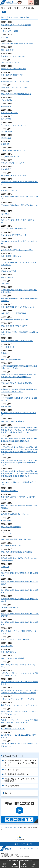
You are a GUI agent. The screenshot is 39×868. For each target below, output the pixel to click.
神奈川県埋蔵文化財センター (12, 256)
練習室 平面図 (7, 277)
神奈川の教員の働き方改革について (14, 326)
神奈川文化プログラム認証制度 (13, 658)
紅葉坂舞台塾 (6, 169)
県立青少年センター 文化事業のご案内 (16, 25)
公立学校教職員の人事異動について (18, 774)
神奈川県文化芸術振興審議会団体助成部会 (17, 552)
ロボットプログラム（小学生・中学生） (16, 640)
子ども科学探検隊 (8, 347)
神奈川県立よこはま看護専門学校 (14, 313)
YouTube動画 (6, 138)
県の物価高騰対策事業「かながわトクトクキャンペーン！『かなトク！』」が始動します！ (20, 763)
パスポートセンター (12, 770)
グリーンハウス (7, 646)
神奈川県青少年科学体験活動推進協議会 (16, 94)
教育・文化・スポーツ (12, 828)
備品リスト (5, 214)
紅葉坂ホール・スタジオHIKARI (13, 56)
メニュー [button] (36, 4)
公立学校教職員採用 (12, 786)
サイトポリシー (33, 844)
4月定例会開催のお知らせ (11, 607)
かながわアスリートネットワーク (14, 175)
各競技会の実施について (10, 157)
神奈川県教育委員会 (9, 652)
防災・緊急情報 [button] (31, 4)
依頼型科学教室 (7, 132)
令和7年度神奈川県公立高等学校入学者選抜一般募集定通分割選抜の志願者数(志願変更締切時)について (19, 463)
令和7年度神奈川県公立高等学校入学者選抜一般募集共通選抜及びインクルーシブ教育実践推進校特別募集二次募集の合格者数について (19, 474)
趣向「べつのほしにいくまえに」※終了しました (19, 705)
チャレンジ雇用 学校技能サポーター (15, 235)
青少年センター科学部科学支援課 (14, 69)
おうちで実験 (6, 119)
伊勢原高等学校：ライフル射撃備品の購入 (17, 383)
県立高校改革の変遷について (12, 546)
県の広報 (8, 793)
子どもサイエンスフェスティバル (14, 125)
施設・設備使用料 (8, 50)
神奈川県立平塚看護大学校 (11, 527)
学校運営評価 (6, 407)
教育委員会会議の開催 (9, 491)
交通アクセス (6, 533)
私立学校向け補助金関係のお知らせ (14, 320)
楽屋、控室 (5, 284)
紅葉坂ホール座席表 (9, 271)
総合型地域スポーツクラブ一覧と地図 (15, 81)
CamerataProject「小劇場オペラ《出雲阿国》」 (19, 44)
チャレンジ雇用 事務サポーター (14, 229)
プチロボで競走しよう (9, 100)
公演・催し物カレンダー (10, 62)
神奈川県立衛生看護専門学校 (12, 75)
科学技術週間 (6, 521)
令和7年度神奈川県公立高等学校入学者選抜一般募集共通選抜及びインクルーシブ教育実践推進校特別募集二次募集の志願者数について (19, 430)
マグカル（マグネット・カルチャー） (15, 163)
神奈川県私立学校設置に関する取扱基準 (16, 539)
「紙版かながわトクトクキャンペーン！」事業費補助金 (20, 780)
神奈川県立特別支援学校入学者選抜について (18, 307)
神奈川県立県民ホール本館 (11, 360)
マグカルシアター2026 (10, 31)
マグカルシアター (8, 37)
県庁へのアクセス (29, 849)
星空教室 (4, 353)
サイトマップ (21, 844)
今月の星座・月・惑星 (9, 113)
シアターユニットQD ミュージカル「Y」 (17, 250)
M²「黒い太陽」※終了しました (13, 729)
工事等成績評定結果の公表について (14, 150)
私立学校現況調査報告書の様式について (16, 514)
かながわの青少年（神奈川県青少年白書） (17, 341)
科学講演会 (5, 144)
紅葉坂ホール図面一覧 (9, 190)
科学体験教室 (6, 106)
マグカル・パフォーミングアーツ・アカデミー (19, 699)
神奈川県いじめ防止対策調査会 (13, 421)
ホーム (3, 828)
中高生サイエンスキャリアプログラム (15, 88)
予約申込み (5, 567)
